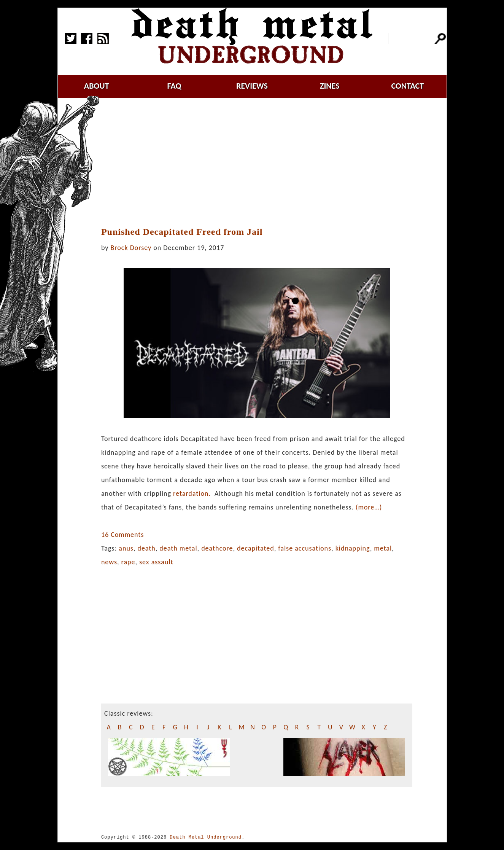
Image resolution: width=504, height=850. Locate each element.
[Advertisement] (261, 162)
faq (174, 86)
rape (128, 562)
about (97, 86)
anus (126, 548)
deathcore (217, 548)
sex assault (156, 562)
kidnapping (353, 548)
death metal (178, 548)
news (109, 562)
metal (383, 548)
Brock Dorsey (131, 248)
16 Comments (122, 535)
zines (330, 86)
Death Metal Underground (206, 837)
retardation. (192, 493)
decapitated (256, 548)
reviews (252, 86)
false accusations (305, 548)
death (146, 548)
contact (407, 86)
